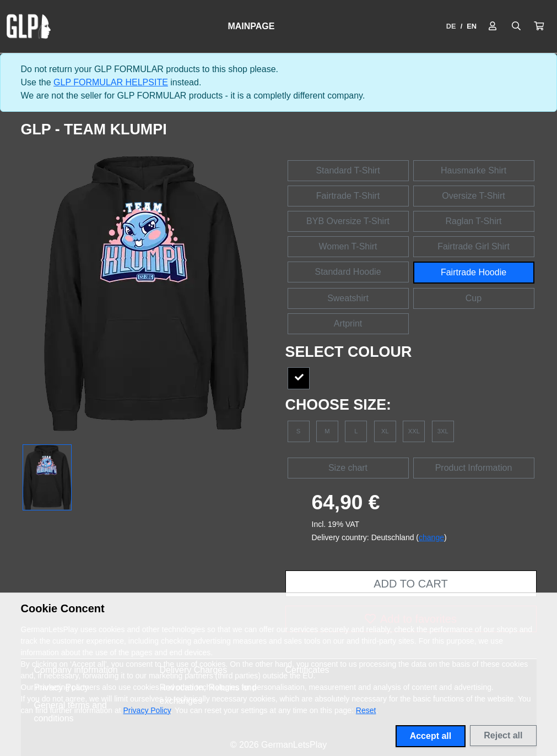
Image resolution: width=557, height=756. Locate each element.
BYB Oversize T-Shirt (348, 221)
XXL (414, 431)
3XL (443, 431)
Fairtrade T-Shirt (348, 196)
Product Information (474, 468)
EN (472, 26)
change (431, 537)
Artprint (348, 323)
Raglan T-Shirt (474, 221)
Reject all (503, 735)
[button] (539, 26)
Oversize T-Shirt (473, 196)
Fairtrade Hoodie (474, 272)
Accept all (431, 736)
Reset (366, 710)
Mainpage (251, 26)
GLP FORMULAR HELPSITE (111, 82)
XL (385, 431)
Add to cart (410, 584)
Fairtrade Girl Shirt (474, 246)
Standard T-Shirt (348, 170)
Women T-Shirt (348, 246)
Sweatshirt (348, 298)
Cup (474, 298)
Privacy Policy (147, 710)
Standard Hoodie (348, 272)
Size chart (348, 468)
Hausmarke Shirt (474, 170)
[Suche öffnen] (516, 26)
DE (451, 26)
